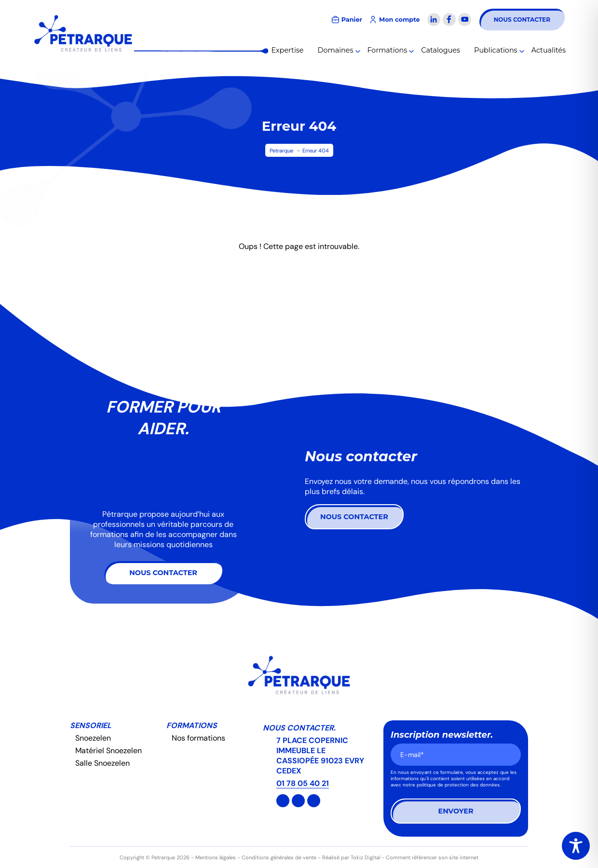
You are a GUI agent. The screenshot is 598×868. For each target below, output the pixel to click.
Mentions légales (216, 857)
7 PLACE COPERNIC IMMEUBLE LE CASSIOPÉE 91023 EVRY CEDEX (320, 756)
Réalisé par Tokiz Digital (351, 857)
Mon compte (400, 20)
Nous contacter (522, 20)
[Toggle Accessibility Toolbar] (576, 846)
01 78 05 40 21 (303, 783)
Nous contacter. (299, 728)
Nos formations (198, 738)
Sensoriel (91, 725)
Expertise (288, 50)
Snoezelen (93, 738)
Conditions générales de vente (279, 857)
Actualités (549, 50)
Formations (387, 50)
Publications (496, 50)
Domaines (336, 50)
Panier (352, 20)
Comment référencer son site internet (432, 857)
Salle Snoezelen (102, 763)
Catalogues (441, 50)
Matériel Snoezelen (109, 751)
